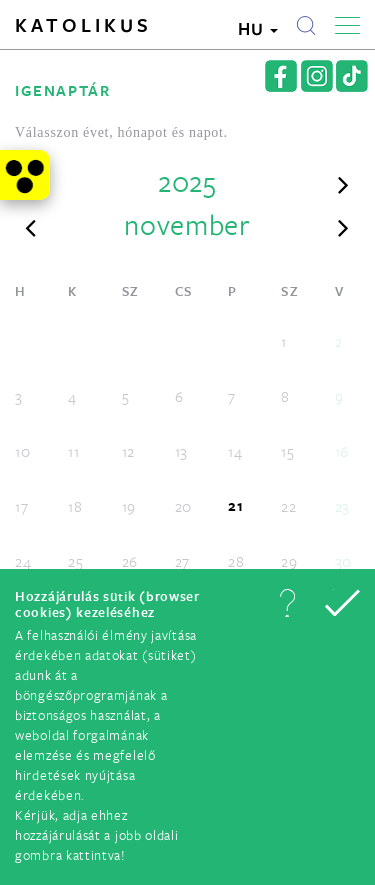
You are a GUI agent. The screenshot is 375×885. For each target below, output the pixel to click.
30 (343, 561)
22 (288, 506)
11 (73, 451)
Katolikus (83, 25)
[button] (287, 603)
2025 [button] (187, 181)
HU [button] (258, 28)
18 (75, 506)
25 (75, 561)
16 (342, 451)
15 (287, 451)
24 (23, 561)
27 (182, 561)
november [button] (187, 224)
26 (130, 561)
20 (183, 506)
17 (21, 506)
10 (22, 451)
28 (236, 561)
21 (235, 505)
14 (235, 451)
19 (129, 506)
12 (128, 451)
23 (342, 506)
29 (289, 561)
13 (181, 451)
